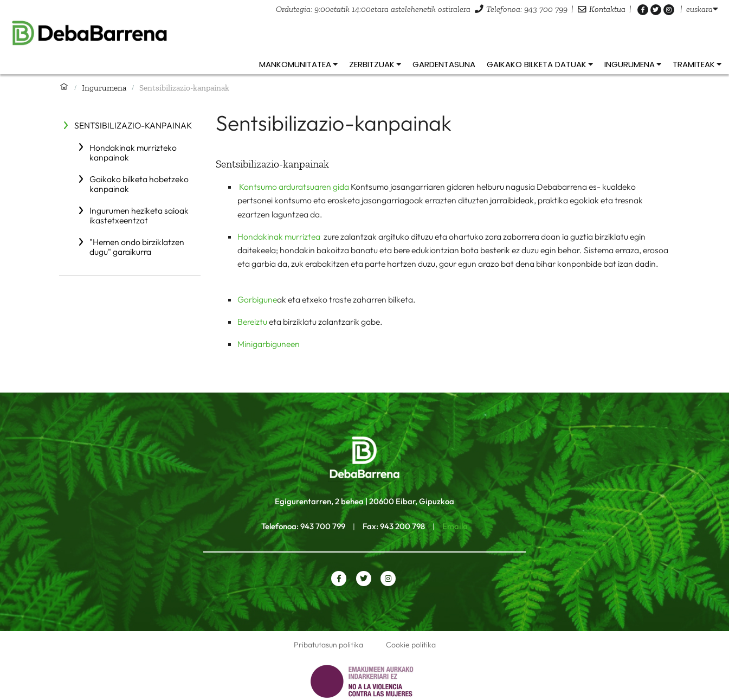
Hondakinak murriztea (280, 236)
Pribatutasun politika (328, 645)
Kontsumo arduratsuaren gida (294, 187)
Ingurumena (104, 88)
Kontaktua (607, 9)
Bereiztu (252, 322)
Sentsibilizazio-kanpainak (133, 125)
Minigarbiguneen (269, 344)
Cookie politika (411, 645)
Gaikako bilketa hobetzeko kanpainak (139, 184)
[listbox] (702, 9)
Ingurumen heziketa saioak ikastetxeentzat (139, 215)
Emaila (455, 526)
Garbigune (257, 299)
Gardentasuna (444, 64)
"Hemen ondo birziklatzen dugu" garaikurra (137, 247)
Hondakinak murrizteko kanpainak (133, 152)
